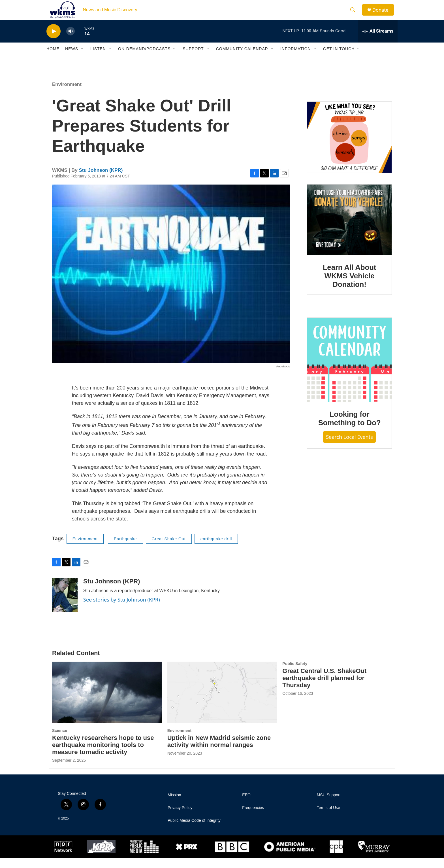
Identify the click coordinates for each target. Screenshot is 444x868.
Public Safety (295, 674)
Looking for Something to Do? (350, 428)
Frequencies (253, 818)
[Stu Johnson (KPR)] (65, 605)
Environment (67, 94)
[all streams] (378, 41)
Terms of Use (328, 818)
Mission (174, 805)
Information (296, 59)
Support (193, 59)
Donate (383, 15)
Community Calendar (242, 59)
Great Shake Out (169, 549)
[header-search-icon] (355, 15)
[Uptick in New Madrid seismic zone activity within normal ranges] (222, 702)
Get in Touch (339, 59)
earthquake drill (216, 549)
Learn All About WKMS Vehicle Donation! (350, 286)
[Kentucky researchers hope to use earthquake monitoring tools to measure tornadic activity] (107, 702)
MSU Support (329, 805)
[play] (54, 41)
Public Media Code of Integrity (194, 830)
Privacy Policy (180, 818)
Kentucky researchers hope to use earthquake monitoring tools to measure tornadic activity (103, 755)
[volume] (71, 41)
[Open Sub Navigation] (82, 59)
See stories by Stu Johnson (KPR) (122, 610)
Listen (98, 59)
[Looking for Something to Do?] (349, 370)
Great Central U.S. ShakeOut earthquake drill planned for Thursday (324, 688)
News (72, 59)
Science (60, 740)
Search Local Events (349, 447)
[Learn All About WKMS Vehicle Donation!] (349, 230)
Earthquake (125, 549)
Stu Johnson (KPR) (101, 180)
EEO (246, 805)
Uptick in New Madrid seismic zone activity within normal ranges (219, 751)
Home (53, 59)
